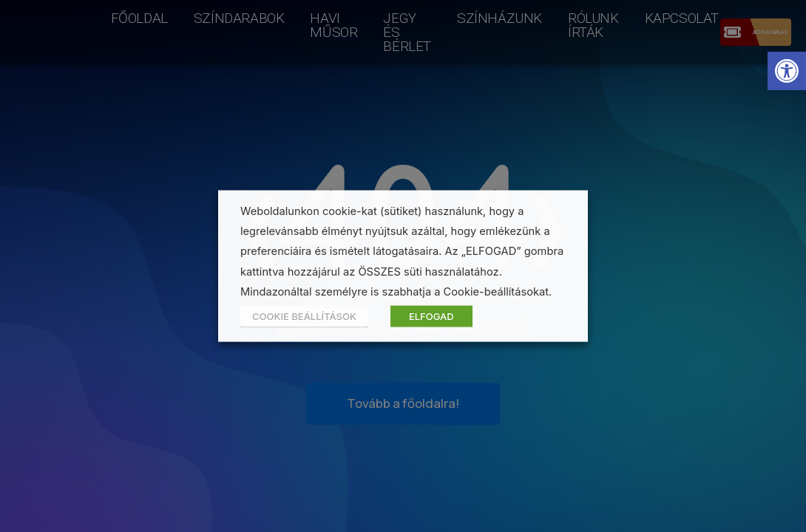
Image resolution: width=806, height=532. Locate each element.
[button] (787, 71)
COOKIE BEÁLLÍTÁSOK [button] (304, 316)
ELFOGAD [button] (431, 316)
